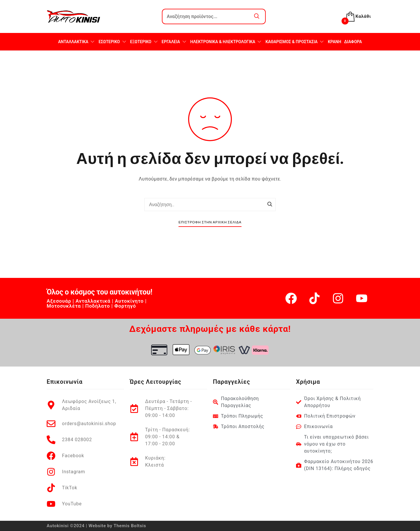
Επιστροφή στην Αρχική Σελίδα (210, 222)
